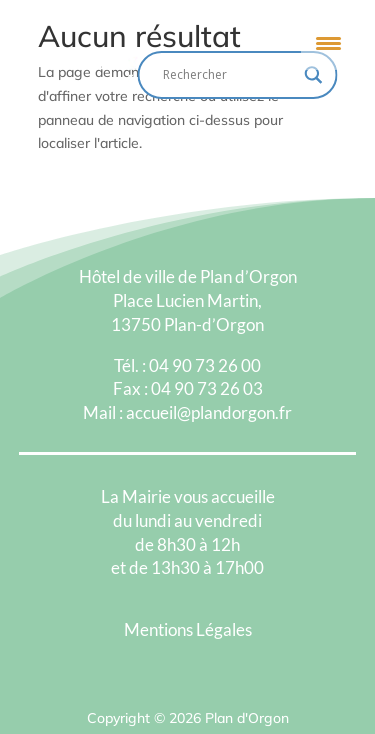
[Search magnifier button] (314, 75)
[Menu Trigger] (328, 42)
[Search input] (229, 75)
